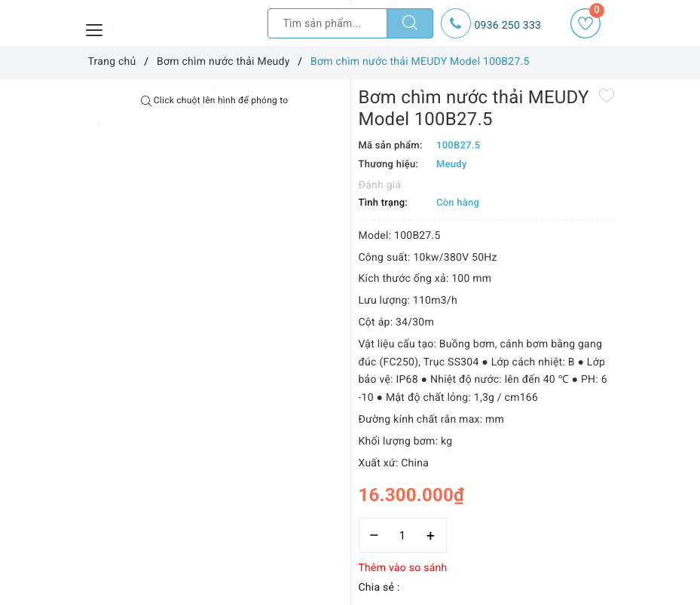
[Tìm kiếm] (410, 23)
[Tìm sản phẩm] (327, 23)
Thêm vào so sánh (403, 568)
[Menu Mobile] (95, 28)
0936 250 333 (508, 26)
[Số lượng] (403, 535)
